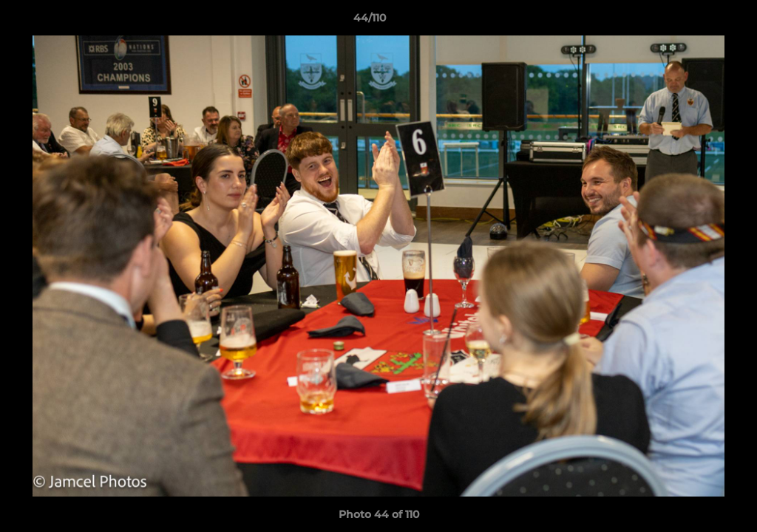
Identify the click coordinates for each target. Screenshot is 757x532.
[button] (695, 21)
